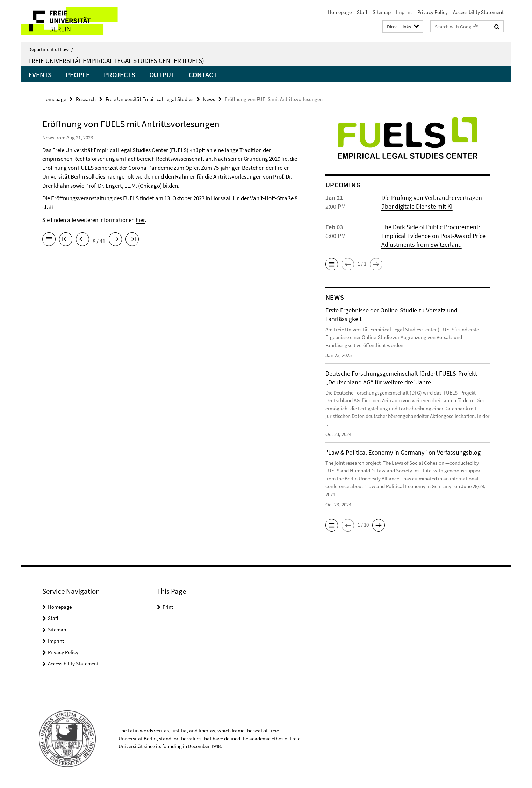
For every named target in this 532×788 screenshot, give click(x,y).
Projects (120, 75)
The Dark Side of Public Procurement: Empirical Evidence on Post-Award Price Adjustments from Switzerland (433, 236)
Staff (362, 12)
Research (86, 99)
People (78, 75)
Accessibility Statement (478, 12)
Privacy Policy (433, 12)
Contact (203, 75)
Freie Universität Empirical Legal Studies (149, 99)
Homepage (340, 12)
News (209, 99)
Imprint (404, 12)
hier (140, 220)
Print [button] (168, 607)
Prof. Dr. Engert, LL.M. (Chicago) (124, 186)
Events (40, 75)
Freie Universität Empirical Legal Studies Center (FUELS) (116, 60)
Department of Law (51, 49)
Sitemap (382, 12)
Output (162, 75)
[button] (332, 264)
